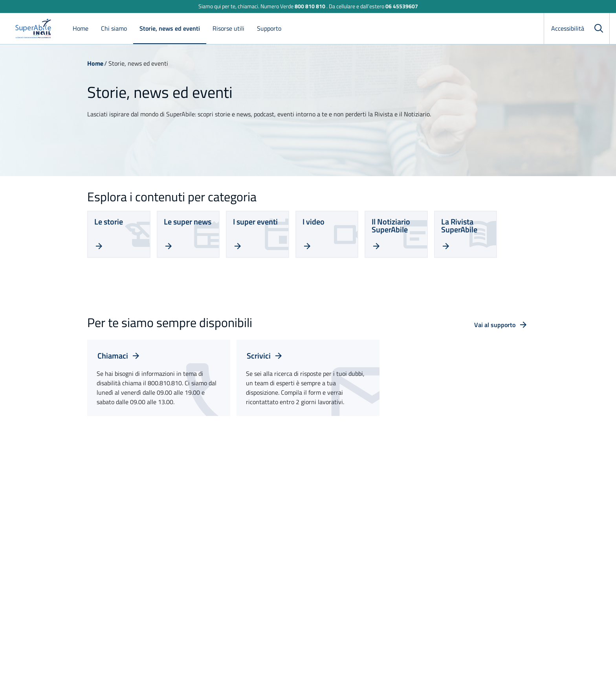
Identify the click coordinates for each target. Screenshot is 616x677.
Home (81, 28)
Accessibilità (568, 28)
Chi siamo (114, 28)
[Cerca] (599, 28)
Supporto (269, 28)
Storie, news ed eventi (170, 28)
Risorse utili (228, 28)
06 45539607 (402, 6)
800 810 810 (310, 6)
